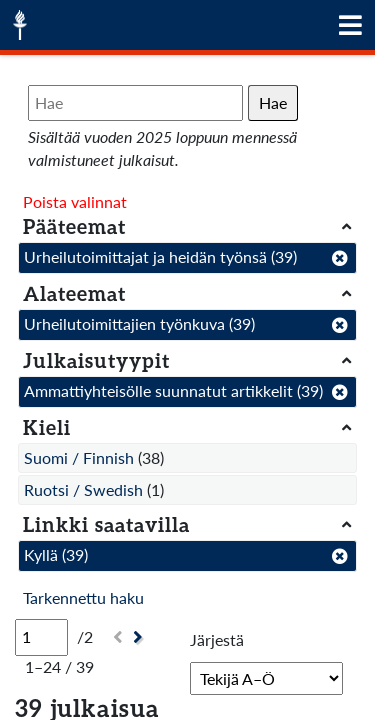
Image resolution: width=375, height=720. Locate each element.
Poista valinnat (75, 201)
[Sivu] (41, 637)
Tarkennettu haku (83, 597)
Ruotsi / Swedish (83, 489)
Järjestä (217, 639)
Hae (273, 102)
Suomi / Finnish (79, 457)
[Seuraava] (140, 637)
